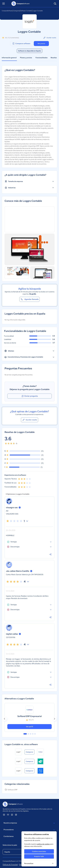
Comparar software (21, 44)
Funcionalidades (42, 58)
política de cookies (43, 844)
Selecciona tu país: (10, 845)
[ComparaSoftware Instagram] (16, 815)
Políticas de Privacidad (10, 864)
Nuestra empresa (29, 823)
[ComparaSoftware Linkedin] (4, 815)
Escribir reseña (50, 38)
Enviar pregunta (30, 396)
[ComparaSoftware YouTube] (8, 815)
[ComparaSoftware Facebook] (12, 815)
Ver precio (41, 44)
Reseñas (54, 58)
